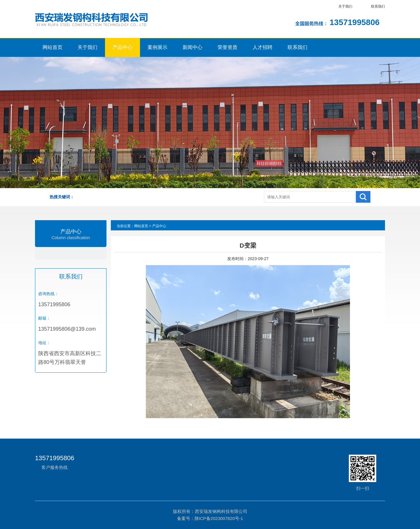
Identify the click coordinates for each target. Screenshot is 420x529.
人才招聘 (262, 47)
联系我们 (378, 6)
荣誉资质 (228, 47)
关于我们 (345, 6)
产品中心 (123, 47)
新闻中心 (192, 47)
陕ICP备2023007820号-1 (219, 518)
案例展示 (157, 47)
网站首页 (52, 47)
